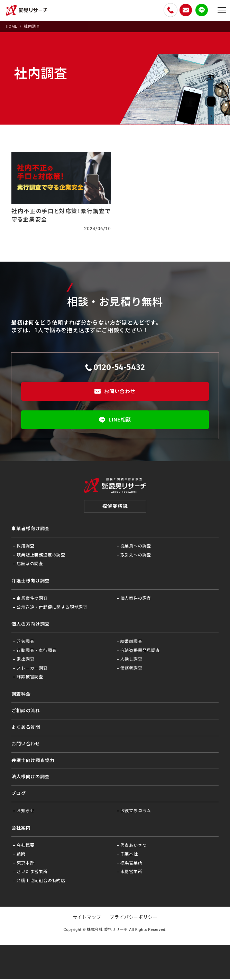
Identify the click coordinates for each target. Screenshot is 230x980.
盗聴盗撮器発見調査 (140, 651)
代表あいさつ (134, 846)
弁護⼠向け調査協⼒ (33, 761)
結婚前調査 (131, 643)
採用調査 (25, 547)
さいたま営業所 (32, 873)
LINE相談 (115, 420)
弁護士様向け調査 (30, 582)
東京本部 (25, 864)
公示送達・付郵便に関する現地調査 (52, 608)
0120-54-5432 (115, 367)
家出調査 (25, 660)
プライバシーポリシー (134, 918)
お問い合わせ (115, 391)
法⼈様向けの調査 (30, 778)
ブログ (19, 794)
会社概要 (25, 846)
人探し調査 (131, 660)
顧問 (21, 855)
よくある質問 (26, 728)
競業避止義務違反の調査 (41, 556)
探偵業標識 (115, 507)
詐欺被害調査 (30, 678)
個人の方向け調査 (30, 625)
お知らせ (25, 812)
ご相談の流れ (26, 711)
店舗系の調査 (30, 565)
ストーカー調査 (32, 669)
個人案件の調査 (136, 599)
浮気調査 (25, 643)
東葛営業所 (131, 873)
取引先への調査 (136, 556)
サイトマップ (87, 918)
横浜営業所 (131, 864)
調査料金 (21, 695)
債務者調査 (131, 669)
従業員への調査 (136, 547)
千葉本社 (129, 855)
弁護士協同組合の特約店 (41, 882)
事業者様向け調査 (30, 530)
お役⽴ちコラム (136, 812)
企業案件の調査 (32, 599)
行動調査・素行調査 (36, 651)
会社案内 (21, 829)
